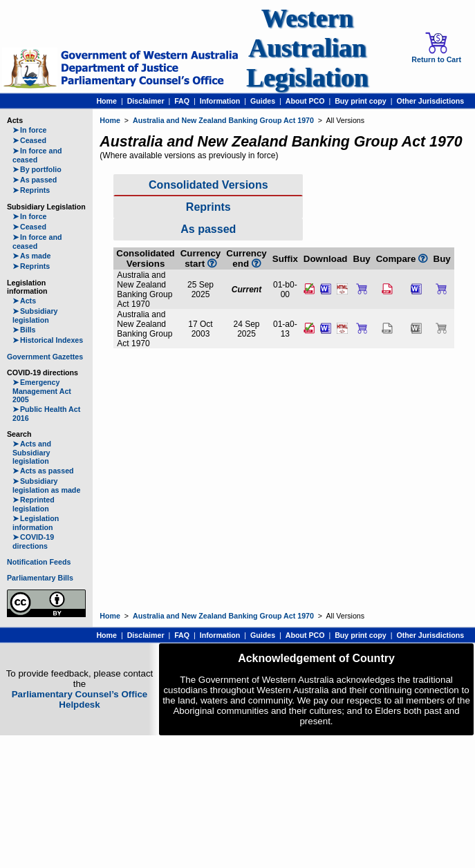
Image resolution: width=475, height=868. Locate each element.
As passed (35, 180)
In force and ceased (37, 155)
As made (31, 256)
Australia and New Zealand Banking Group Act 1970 (223, 120)
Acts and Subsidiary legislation (32, 452)
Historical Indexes (48, 340)
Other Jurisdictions (430, 101)
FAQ (182, 101)
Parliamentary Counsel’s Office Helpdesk (80, 699)
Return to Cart (436, 48)
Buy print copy (361, 101)
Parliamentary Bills (40, 578)
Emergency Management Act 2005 (42, 391)
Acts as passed (43, 471)
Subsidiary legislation (35, 315)
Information (220, 101)
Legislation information (36, 523)
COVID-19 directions (33, 541)
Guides (263, 101)
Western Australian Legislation (307, 48)
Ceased (29, 140)
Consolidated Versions (208, 185)
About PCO (305, 101)
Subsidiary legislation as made (46, 485)
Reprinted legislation (34, 504)
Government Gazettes (45, 357)
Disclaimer (146, 101)
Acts (24, 301)
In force (30, 130)
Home (106, 101)
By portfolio (37, 169)
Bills (24, 330)
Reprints (31, 190)
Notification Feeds (39, 562)
